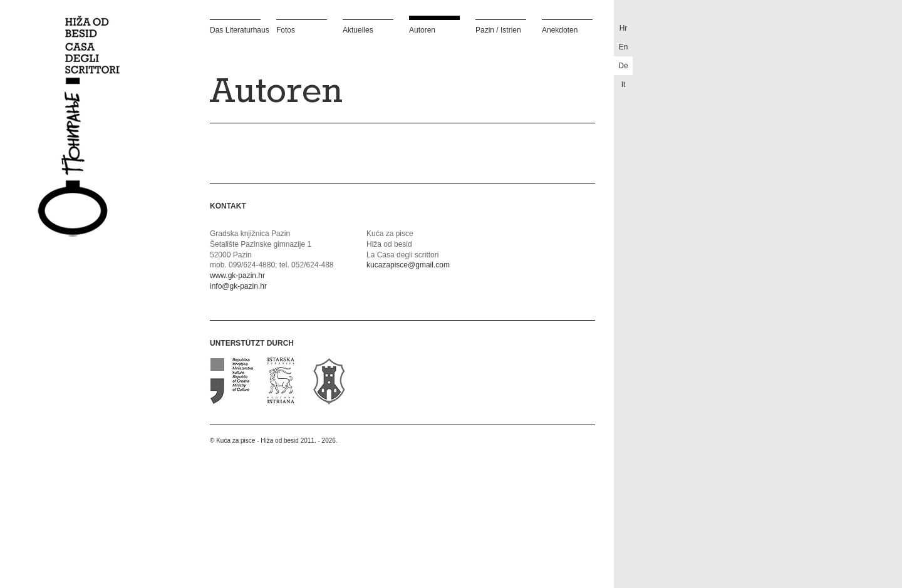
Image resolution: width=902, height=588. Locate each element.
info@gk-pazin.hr (238, 286)
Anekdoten (560, 30)
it (624, 85)
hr (624, 28)
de (623, 66)
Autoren (422, 30)
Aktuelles (358, 30)
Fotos (286, 30)
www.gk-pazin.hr (237, 276)
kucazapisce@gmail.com (408, 265)
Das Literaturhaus (235, 30)
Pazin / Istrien (498, 30)
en (624, 47)
